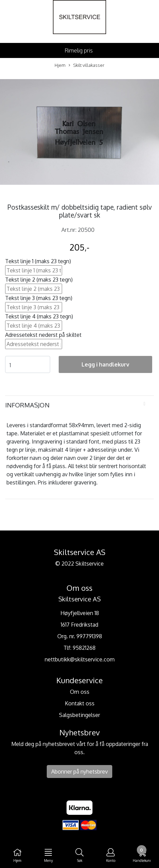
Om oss (80, 692)
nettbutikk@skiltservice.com (80, 659)
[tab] (79, 405)
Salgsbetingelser (79, 715)
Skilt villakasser (86, 65)
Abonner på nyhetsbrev (79, 772)
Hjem (60, 65)
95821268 (84, 648)
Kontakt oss (80, 703)
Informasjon (27, 405)
